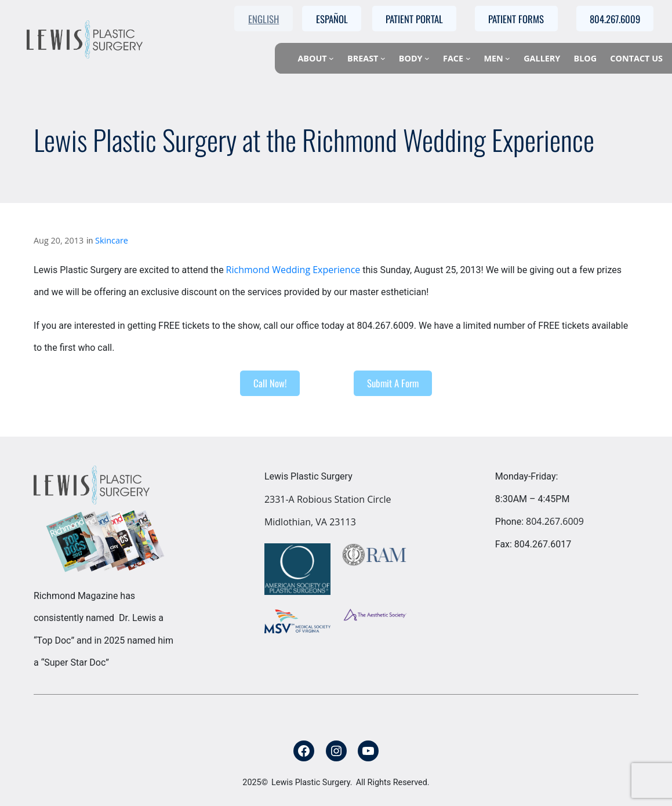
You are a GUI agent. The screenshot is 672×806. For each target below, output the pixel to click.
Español (332, 19)
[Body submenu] (427, 58)
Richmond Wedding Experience (293, 270)
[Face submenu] (468, 58)
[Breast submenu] (383, 58)
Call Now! (270, 383)
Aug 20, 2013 (59, 240)
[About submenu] (331, 58)
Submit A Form (393, 383)
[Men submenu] (508, 58)
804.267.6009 (555, 521)
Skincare (112, 240)
